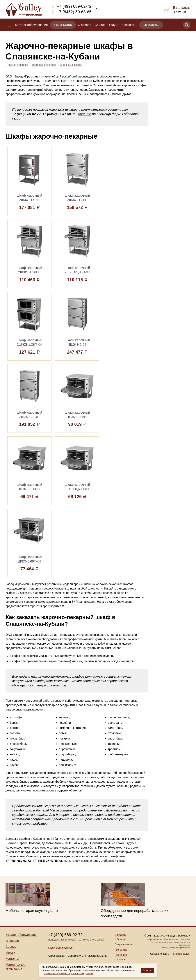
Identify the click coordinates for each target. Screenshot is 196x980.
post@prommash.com (61, 948)
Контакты (128, 25)
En (97, 9)
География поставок (44, 65)
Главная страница (17, 65)
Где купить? (151, 25)
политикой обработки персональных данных (68, 973)
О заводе (85, 25)
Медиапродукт (182, 954)
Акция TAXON (63, 25)
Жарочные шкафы (71, 65)
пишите (85, 114)
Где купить (121, 950)
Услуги (113, 25)
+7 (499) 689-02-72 (74, 6)
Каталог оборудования (31, 25)
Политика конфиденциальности (176, 948)
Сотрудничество (124, 944)
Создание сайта (160, 954)
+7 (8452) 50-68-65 (74, 12)
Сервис (100, 25)
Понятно (148, 970)
